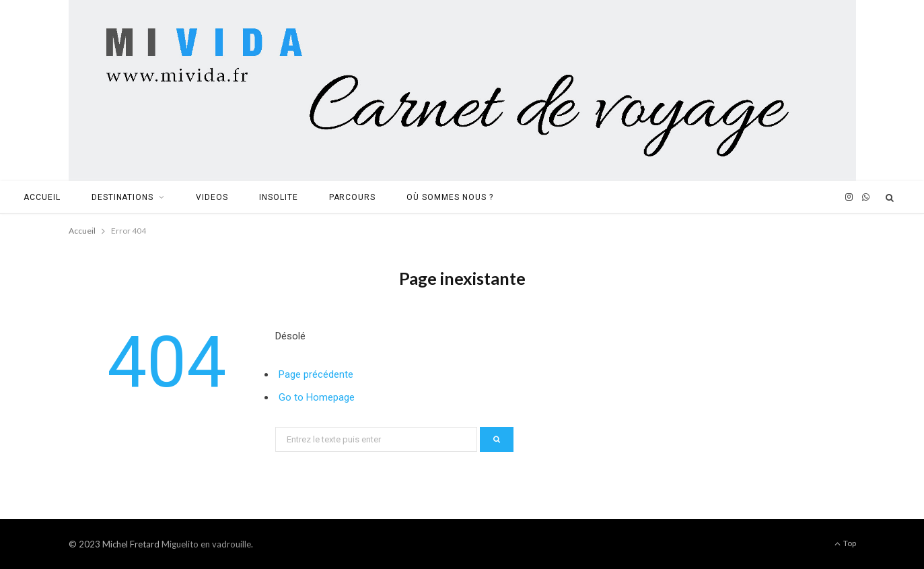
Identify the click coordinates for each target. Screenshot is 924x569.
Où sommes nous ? (450, 197)
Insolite (279, 197)
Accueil (42, 197)
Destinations (123, 197)
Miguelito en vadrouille (206, 544)
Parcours (353, 197)
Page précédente (316, 374)
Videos (212, 197)
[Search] (890, 197)
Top (845, 543)
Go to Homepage (317, 397)
